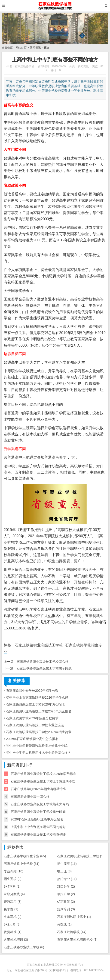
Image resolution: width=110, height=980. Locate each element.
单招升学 (66, 894)
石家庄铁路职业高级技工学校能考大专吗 (40, 804)
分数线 (64, 924)
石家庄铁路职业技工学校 (24, 947)
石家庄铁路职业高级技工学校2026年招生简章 (39, 732)
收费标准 (13, 932)
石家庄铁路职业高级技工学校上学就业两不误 (43, 781)
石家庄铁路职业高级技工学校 (39, 645)
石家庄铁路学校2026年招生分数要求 (32, 718)
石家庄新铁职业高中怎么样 (30, 797)
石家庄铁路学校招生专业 (25, 856)
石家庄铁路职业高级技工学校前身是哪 (38, 834)
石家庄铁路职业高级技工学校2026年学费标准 (43, 774)
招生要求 (13, 879)
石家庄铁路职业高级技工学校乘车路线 (44, 668)
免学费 (11, 909)
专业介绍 (14, 871)
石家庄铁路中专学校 (22, 864)
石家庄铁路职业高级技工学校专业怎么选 (35, 725)
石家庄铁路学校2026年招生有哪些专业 (38, 789)
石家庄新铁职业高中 (74, 917)
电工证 (64, 871)
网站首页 (21, 48)
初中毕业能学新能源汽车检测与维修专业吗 (37, 746)
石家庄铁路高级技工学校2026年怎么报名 (35, 704)
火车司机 (13, 917)
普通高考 (13, 902)
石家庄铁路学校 (72, 932)
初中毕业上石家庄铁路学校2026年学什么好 (37, 697)
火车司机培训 (16, 940)
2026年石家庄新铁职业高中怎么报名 (32, 739)
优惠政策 (66, 902)
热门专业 (67, 879)
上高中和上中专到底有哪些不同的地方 (38, 827)
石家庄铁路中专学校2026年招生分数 (32, 691)
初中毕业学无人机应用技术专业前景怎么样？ (38, 753)
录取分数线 (14, 894)
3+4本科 (12, 886)
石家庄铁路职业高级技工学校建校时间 (38, 812)
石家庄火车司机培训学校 (77, 940)
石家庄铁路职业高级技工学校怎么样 (43, 662)
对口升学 (66, 886)
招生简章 (67, 864)
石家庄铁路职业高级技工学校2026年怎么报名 (39, 711)
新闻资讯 (35, 48)
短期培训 (66, 909)
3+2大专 (12, 924)
